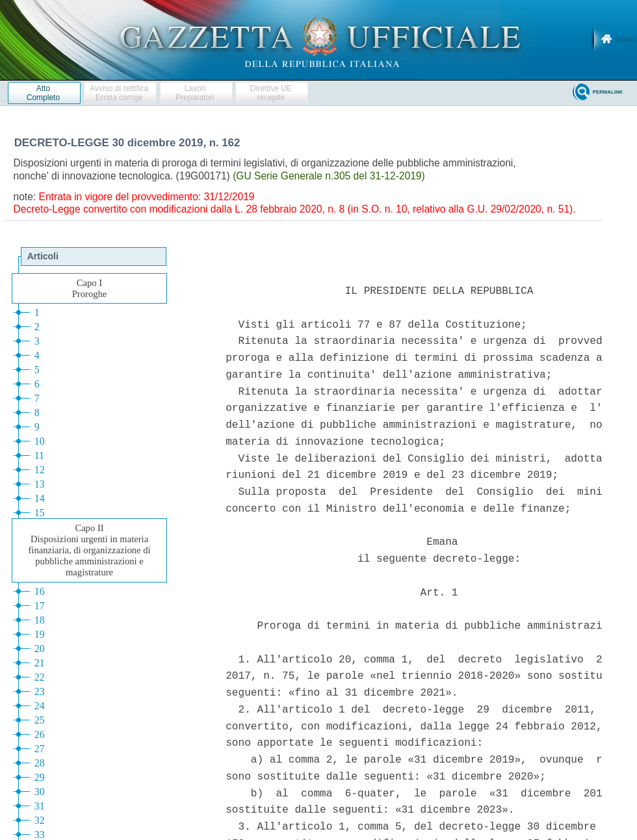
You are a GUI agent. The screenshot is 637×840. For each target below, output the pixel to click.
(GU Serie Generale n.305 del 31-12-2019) (329, 176)
